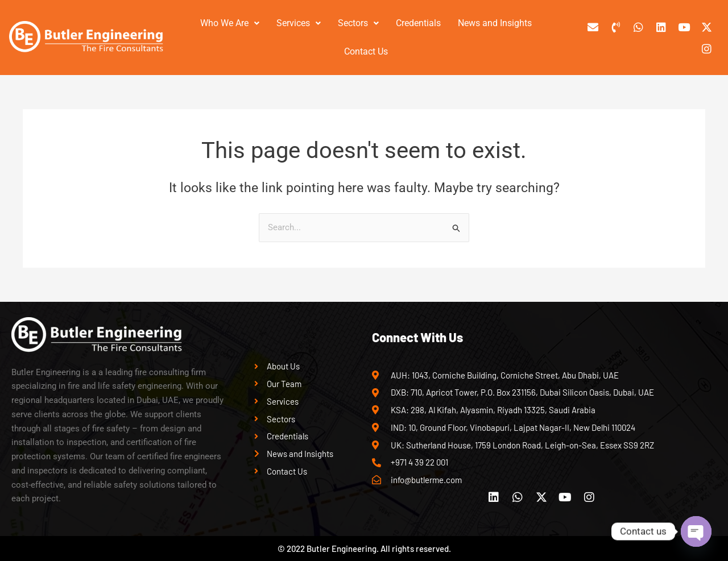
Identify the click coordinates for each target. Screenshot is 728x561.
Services (299, 23)
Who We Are (230, 23)
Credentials (418, 23)
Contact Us (366, 51)
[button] (230, 23)
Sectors (358, 23)
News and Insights (495, 23)
